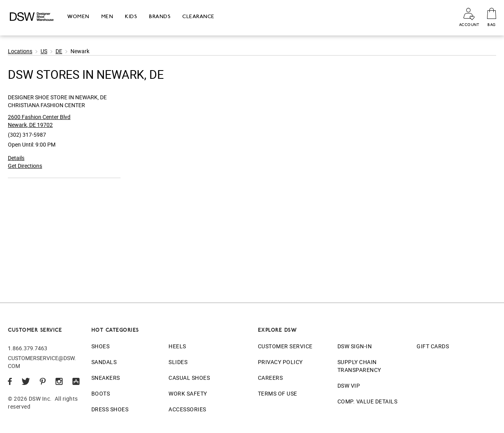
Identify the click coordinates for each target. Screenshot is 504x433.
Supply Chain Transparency (359, 366)
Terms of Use (278, 393)
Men (107, 16)
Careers (271, 378)
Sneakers (106, 378)
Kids (131, 16)
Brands (160, 16)
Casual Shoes (189, 378)
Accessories (187, 409)
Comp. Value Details (368, 401)
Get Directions (25, 166)
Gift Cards (433, 346)
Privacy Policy (280, 362)
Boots (101, 393)
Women (78, 16)
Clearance (198, 16)
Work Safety (188, 393)
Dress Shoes (110, 409)
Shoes (101, 346)
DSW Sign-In (355, 346)
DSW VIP (349, 386)
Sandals (104, 362)
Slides (178, 362)
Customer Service (285, 346)
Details (16, 158)
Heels (177, 346)
